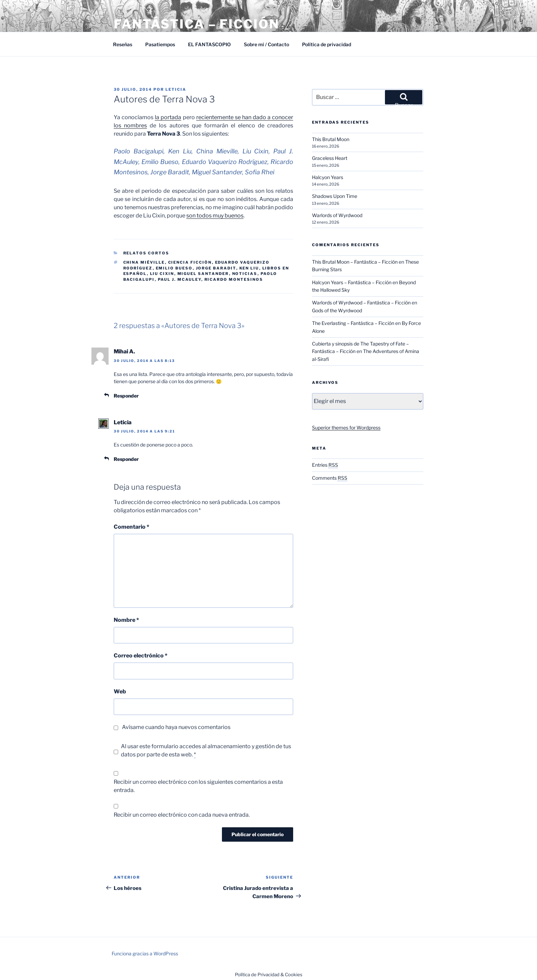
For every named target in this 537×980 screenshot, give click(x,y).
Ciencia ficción (190, 262)
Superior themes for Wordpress (346, 428)
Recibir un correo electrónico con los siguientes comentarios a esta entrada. (198, 786)
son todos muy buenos (215, 216)
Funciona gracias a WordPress (145, 953)
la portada (168, 117)
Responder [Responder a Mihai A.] (126, 396)
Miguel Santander (203, 274)
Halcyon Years (328, 177)
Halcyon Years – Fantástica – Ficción (352, 282)
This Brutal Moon (331, 139)
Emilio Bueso (174, 268)
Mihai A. (124, 351)
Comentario (132, 527)
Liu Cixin (162, 274)
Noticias (245, 274)
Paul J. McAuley (180, 279)
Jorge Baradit (216, 268)
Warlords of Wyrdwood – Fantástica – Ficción (361, 303)
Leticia (176, 89)
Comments (330, 478)
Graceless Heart (330, 158)
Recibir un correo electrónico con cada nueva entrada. (182, 815)
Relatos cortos (146, 253)
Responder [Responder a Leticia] (126, 459)
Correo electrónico (141, 656)
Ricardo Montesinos (234, 279)
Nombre (126, 620)
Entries (325, 465)
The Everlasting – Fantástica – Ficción (353, 323)
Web (120, 692)
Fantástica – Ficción (197, 24)
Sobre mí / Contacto (266, 44)
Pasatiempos (160, 44)
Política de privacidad (327, 44)
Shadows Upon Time (335, 196)
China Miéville (144, 262)
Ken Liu (249, 268)
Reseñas (123, 44)
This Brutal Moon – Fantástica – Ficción (355, 262)
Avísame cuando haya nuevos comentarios (176, 727)
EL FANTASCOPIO (209, 44)
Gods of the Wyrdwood (337, 310)
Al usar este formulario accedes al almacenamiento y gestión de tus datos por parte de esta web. (206, 751)
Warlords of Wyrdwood (337, 215)
